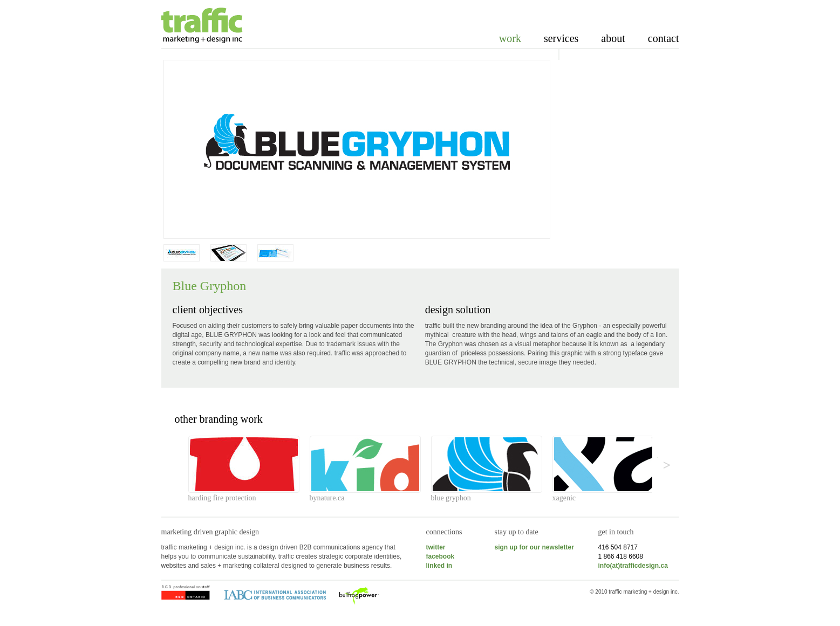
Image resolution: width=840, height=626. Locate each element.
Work (510, 38)
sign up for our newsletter (534, 547)
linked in (439, 566)
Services (561, 38)
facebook (441, 556)
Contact (664, 38)
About (613, 38)
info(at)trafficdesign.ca (633, 566)
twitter (436, 547)
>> (658, 458)
